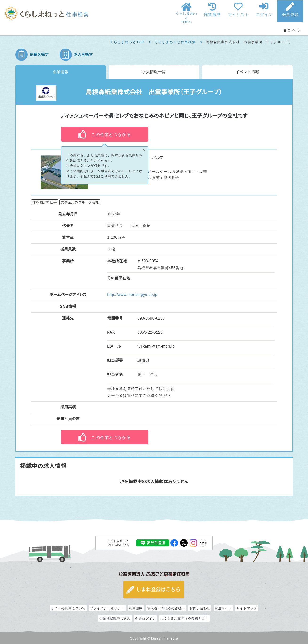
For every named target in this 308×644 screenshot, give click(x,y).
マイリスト (238, 15)
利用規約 (136, 608)
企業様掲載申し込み (115, 618)
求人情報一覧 (154, 72)
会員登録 (290, 15)
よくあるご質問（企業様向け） (184, 618)
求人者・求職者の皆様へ (166, 608)
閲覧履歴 (213, 15)
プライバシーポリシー (107, 608)
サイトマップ (247, 608)
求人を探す (83, 55)
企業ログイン (145, 618)
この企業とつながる (111, 135)
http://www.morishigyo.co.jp (132, 294)
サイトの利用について (68, 608)
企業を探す (39, 55)
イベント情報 (247, 72)
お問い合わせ (200, 608)
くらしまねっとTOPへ (186, 18)
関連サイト (223, 608)
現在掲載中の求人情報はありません (154, 481)
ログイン (264, 15)
